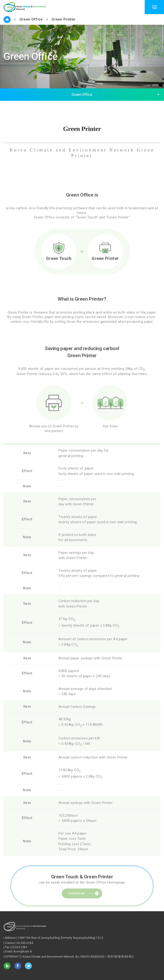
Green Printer (64, 19)
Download (77, 908)
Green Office (31, 19)
